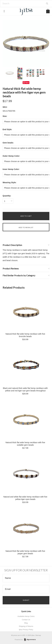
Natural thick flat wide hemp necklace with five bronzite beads (25, 335)
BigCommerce (31, 640)
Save (27, 83)
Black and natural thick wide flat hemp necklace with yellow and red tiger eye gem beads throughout (25, 389)
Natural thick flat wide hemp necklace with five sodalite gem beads (25, 444)
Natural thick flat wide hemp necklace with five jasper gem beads (25, 552)
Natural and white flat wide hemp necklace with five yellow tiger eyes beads (25, 498)
